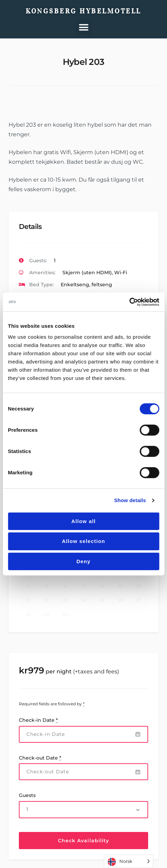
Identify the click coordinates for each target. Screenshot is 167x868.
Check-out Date (40, 758)
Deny (83, 561)
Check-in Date (38, 720)
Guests (27, 795)
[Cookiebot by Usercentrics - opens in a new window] (129, 302)
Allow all (83, 521)
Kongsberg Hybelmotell (83, 11)
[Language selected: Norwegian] (129, 861)
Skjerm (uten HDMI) (87, 273)
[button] (83, 27)
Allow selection (83, 541)
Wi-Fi (121, 273)
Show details (130, 500)
